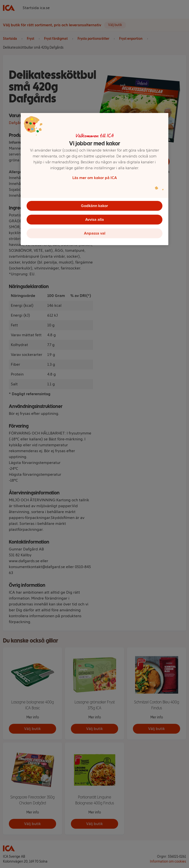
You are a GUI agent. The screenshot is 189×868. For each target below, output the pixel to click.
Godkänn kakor (94, 206)
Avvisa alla (94, 219)
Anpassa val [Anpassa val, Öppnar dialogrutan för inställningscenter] (95, 233)
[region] (94, 179)
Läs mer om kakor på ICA (95, 178)
